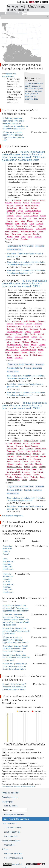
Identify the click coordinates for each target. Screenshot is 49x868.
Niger (17, 224)
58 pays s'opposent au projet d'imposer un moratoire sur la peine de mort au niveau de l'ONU (24, 405)
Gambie (33, 334)
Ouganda (40, 224)
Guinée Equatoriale (31, 216)
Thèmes (5, 849)
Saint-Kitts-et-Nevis (28, 231)
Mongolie (35, 342)
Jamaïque (43, 218)
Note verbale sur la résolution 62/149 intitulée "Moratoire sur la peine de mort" (16, 657)
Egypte (20, 211)
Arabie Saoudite (29, 321)
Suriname (18, 477)
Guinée (19, 216)
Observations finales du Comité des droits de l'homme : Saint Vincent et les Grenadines (15, 649)
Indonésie (22, 218)
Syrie (17, 237)
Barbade (10, 205)
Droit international (9, 823)
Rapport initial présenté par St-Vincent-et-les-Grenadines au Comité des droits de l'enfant (15, 666)
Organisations (10, 845)
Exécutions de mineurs (13, 853)
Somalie (36, 234)
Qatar (41, 226)
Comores (10, 329)
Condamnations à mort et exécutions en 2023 (18, 787)
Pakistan (10, 226)
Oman (32, 224)
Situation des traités (12, 832)
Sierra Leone (16, 234)
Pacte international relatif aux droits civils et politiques (8, 564)
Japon (9, 462)
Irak (30, 218)
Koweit (10, 221)
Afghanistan (17, 200)
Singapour (27, 234)
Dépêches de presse (10, 797)
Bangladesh (36, 203)
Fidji (26, 334)
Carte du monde (11, 806)
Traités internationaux (13, 827)
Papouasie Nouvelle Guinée (26, 226)
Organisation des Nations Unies (21, 246)
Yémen (16, 239)
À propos (25, 867)
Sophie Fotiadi (17, 864)
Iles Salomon (12, 218)
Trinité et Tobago (36, 355)
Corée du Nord (31, 208)
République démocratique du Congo (20, 229)
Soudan (10, 237)
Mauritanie (29, 464)
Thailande (17, 355)
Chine (21, 208)
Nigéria (24, 224)
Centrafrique (12, 208)
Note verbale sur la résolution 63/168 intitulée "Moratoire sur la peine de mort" (16, 631)
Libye (23, 221)
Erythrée (10, 213)
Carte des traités (11, 836)
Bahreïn (26, 203)
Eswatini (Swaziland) (24, 213)
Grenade (10, 216)
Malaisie (30, 221)
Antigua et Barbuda (31, 200)
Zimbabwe (24, 239)
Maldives (25, 342)
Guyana (43, 216)
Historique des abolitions (14, 814)
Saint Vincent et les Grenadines (19, 472)
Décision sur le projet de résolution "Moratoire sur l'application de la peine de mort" (16, 640)
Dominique (11, 211)
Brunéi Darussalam (32, 205)
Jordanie (17, 462)
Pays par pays (7, 802)
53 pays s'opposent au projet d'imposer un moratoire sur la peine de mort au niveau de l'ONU (24, 283)
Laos (17, 221)
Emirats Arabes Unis (33, 211)
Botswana (19, 205)
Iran (35, 218)
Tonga (30, 237)
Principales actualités (10, 793)
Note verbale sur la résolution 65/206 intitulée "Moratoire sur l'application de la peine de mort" (16, 608)
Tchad (23, 237)
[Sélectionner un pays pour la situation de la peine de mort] (15, 810)
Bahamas (18, 203)
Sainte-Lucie (17, 475)
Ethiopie (36, 213)
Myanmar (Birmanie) (14, 345)
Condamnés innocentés (14, 858)
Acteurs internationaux (11, 841)
